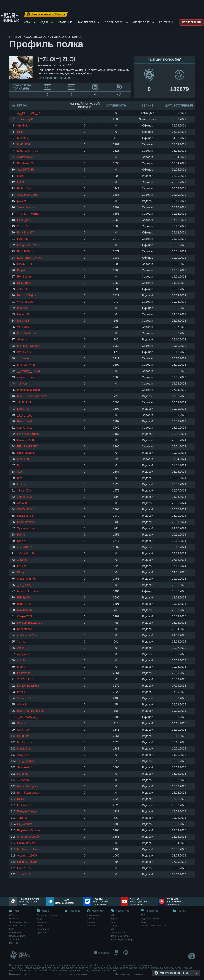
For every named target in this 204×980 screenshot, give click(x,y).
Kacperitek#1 (25, 629)
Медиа (44, 22)
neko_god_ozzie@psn (31, 711)
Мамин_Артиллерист (31, 591)
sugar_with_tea (27, 579)
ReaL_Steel (25, 421)
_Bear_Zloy (24, 491)
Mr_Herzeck (25, 742)
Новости (14, 919)
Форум (114, 926)
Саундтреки (43, 929)
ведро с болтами (28, 377)
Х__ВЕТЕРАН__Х (29, 113)
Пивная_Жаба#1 (28, 862)
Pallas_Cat (24, 188)
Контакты (166, 22)
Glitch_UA (23, 730)
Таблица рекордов (120, 936)
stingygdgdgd (26, 761)
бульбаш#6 (24, 610)
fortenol (22, 484)
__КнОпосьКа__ (28, 717)
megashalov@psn (28, 390)
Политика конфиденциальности (129, 974)
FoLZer (22, 566)
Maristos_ (23, 138)
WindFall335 (25, 302)
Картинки (115, 919)
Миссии (91, 919)
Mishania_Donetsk (29, 346)
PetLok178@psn (28, 295)
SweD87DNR (26, 170)
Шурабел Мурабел (29, 830)
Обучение (65, 22)
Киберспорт (141, 22)
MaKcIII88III (25, 144)
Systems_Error (26, 528)
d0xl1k (21, 478)
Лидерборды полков (151, 919)
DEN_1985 (24, 283)
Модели (91, 926)
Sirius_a (22, 340)
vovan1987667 (26, 547)
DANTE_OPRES (28, 151)
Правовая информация (19, 974)
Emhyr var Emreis (28, 245)
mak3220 (23, 459)
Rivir (20, 132)
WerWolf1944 (26, 509)
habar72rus (24, 604)
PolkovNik (23, 673)
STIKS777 (24, 226)
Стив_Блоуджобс (28, 837)
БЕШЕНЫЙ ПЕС (28, 446)
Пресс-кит (42, 932)
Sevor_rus (24, 220)
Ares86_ (22, 648)
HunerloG (23, 314)
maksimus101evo (28, 635)
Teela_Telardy (26, 207)
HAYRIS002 (25, 868)
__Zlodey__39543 (28, 371)
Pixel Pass (14, 943)
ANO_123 (23, 755)
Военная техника (18, 926)
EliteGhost (24, 409)
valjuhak (22, 289)
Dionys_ (22, 572)
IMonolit (22, 308)
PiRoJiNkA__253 (28, 333)
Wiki (113, 929)
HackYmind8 (25, 516)
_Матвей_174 (26, 553)
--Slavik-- (23, 705)
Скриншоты (43, 922)
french (21, 692)
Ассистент (14, 939)
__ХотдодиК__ (27, 119)
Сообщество (114, 22)
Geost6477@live (28, 786)
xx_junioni (23, 874)
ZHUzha (22, 560)
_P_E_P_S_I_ (26, 402)
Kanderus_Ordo (27, 163)
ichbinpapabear (27, 453)
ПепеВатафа (26, 522)
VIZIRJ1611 (25, 327)
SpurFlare (23, 736)
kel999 (21, 182)
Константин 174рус (30, 258)
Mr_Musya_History (29, 849)
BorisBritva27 (26, 233)
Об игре (13, 915)
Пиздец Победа (27, 812)
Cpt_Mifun (24, 126)
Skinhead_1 (25, 767)
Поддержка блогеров (47, 915)
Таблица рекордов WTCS (154, 926)
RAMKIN (23, 239)
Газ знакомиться (28, 434)
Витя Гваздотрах (28, 793)
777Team (23, 780)
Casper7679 (25, 616)
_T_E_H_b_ (25, 415)
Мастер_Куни (26, 365)
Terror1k (22, 818)
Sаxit (20, 472)
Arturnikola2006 (27, 856)
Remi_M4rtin (25, 277)
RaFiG (21, 535)
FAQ (11, 929)
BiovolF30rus (25, 251)
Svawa (21, 723)
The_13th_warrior (28, 214)
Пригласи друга (17, 936)
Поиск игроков (118, 932)
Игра (27, 22)
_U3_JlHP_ (24, 585)
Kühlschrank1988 (28, 686)
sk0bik (21, 660)
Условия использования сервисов (72, 974)
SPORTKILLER (27, 264)
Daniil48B (23, 321)
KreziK (21, 541)
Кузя (20, 465)
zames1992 (24, 497)
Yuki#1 (21, 642)
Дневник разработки (20, 922)
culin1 (21, 176)
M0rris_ (22, 667)
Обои (39, 926)
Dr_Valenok (24, 824)
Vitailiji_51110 (26, 698)
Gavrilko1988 (25, 440)
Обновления (16, 932)
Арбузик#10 (25, 654)
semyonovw (25, 428)
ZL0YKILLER (25, 679)
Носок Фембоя (27, 843)
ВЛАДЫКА (24, 598)
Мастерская (87, 22)
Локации (91, 922)
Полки (144, 922)
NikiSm (22, 799)
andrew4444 (25, 157)
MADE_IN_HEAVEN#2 (32, 396)
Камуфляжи (93, 915)
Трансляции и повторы (122, 939)
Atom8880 (24, 503)
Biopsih (22, 270)
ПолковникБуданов (30, 623)
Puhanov (23, 774)
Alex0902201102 (28, 195)
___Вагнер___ (26, 358)
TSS (143, 915)
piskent (22, 201)
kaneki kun (24, 749)
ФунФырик (24, 352)
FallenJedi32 (25, 805)
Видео (40, 919)
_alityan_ (23, 384)
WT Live (115, 915)
